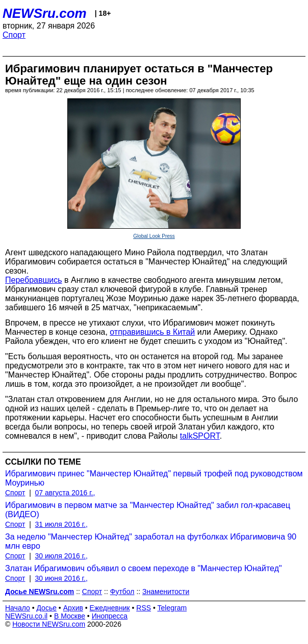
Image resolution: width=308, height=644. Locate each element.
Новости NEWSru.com (49, 624)
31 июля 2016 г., (61, 524)
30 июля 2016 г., (61, 556)
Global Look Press (154, 236)
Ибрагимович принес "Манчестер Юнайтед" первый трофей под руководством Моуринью (154, 478)
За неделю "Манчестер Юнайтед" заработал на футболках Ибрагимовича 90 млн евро (151, 541)
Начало (18, 608)
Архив (73, 608)
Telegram (172, 608)
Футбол (122, 592)
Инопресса (110, 616)
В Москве (70, 616)
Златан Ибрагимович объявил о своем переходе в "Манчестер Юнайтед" (144, 568)
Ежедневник (110, 608)
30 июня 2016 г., (61, 578)
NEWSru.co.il (26, 616)
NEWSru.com (45, 13)
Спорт (14, 35)
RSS (144, 608)
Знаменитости (166, 592)
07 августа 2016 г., (65, 493)
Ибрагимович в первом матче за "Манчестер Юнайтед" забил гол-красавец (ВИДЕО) (148, 510)
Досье (46, 608)
